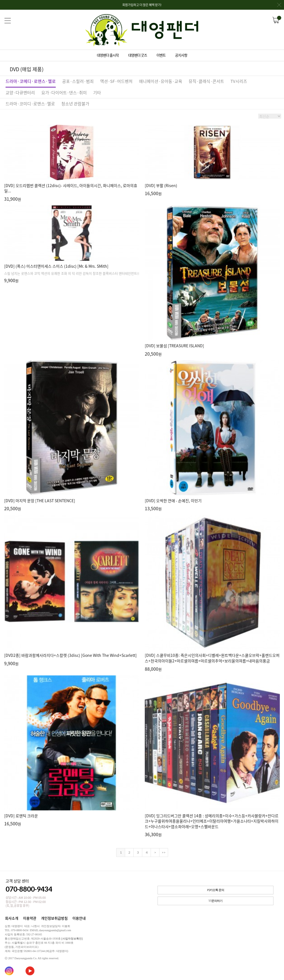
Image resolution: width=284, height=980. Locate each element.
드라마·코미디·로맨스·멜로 (30, 104)
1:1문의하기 (215, 901)
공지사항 (181, 55)
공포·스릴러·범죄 (78, 81)
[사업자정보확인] (72, 939)
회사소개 (12, 918)
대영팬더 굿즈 (138, 55)
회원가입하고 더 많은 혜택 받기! (202, 6)
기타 (97, 93)
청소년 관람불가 (75, 104)
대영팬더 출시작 (108, 55)
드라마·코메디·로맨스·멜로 (31, 81)
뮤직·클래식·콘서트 (206, 81)
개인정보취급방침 (54, 918)
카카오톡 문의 (215, 890)
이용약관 (30, 918)
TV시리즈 (239, 81)
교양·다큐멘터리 (20, 93)
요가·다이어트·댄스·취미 (64, 93)
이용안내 (79, 918)
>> (164, 852)
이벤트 (161, 55)
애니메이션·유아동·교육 (161, 81)
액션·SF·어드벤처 (116, 81)
